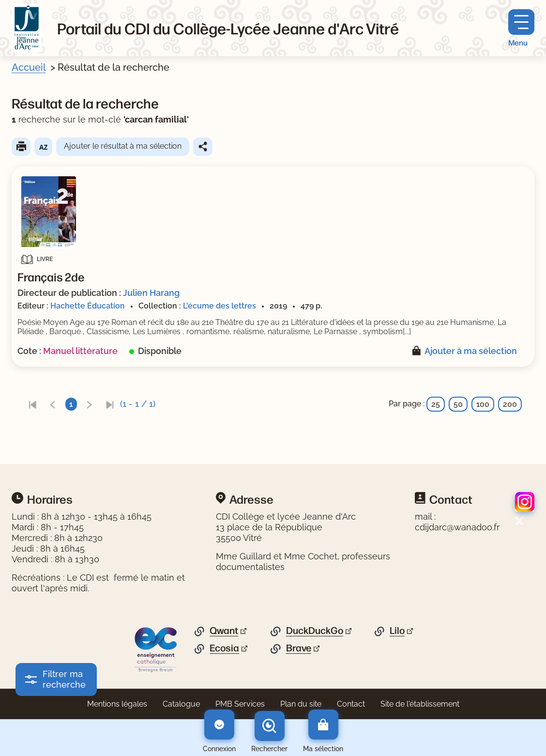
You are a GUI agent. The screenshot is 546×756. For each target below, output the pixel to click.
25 (436, 404)
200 (510, 404)
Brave (299, 648)
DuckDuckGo (315, 631)
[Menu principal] (521, 28)
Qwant (224, 631)
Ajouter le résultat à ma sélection (123, 146)
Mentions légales (117, 704)
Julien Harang (151, 293)
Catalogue (181, 704)
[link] (32, 404)
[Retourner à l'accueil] (27, 28)
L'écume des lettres (220, 306)
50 (458, 404)
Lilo (397, 631)
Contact (351, 704)
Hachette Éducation (88, 306)
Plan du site (301, 704)
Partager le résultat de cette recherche (203, 147)
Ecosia (224, 648)
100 (483, 404)
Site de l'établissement (420, 704)
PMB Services (240, 704)
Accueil (29, 67)
